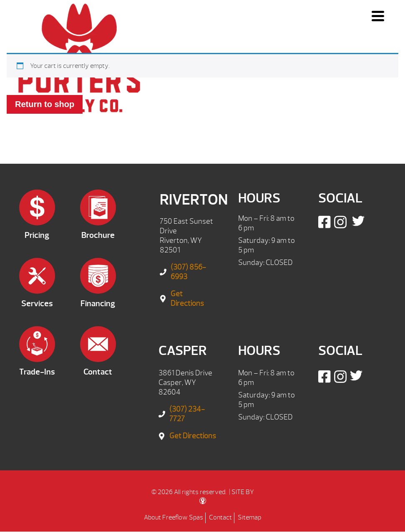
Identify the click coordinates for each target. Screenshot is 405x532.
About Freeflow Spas (174, 517)
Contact (220, 517)
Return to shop (45, 104)
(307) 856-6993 (188, 272)
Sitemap (249, 517)
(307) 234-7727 (187, 414)
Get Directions (187, 299)
